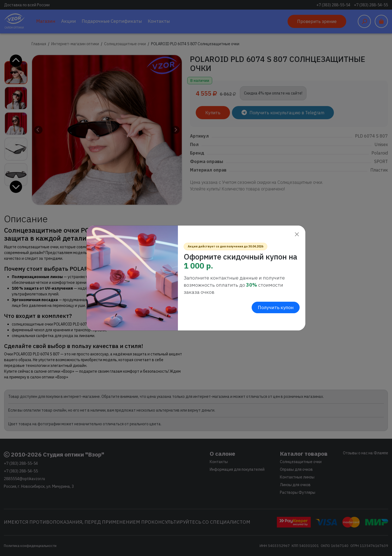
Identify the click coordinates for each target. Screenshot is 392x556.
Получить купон (276, 307)
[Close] (297, 234)
